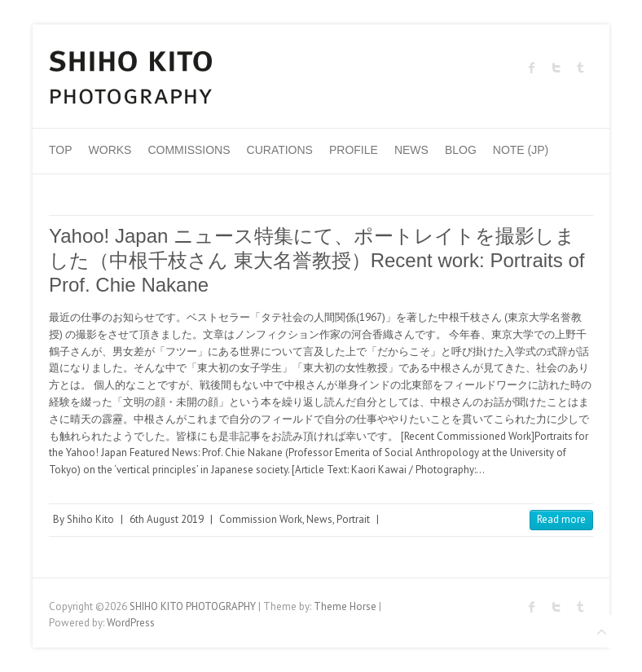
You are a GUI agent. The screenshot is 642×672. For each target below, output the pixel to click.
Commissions (189, 150)
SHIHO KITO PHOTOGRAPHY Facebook (532, 68)
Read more (561, 519)
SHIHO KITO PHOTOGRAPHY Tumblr (581, 68)
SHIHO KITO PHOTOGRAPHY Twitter (556, 68)
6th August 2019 (167, 519)
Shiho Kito (90, 519)
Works (110, 150)
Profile (354, 150)
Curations (280, 150)
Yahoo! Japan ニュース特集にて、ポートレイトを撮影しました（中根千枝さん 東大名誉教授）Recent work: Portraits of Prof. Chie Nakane (317, 260)
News (411, 150)
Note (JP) (521, 150)
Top (61, 150)
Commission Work (261, 519)
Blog (461, 150)
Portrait (353, 519)
